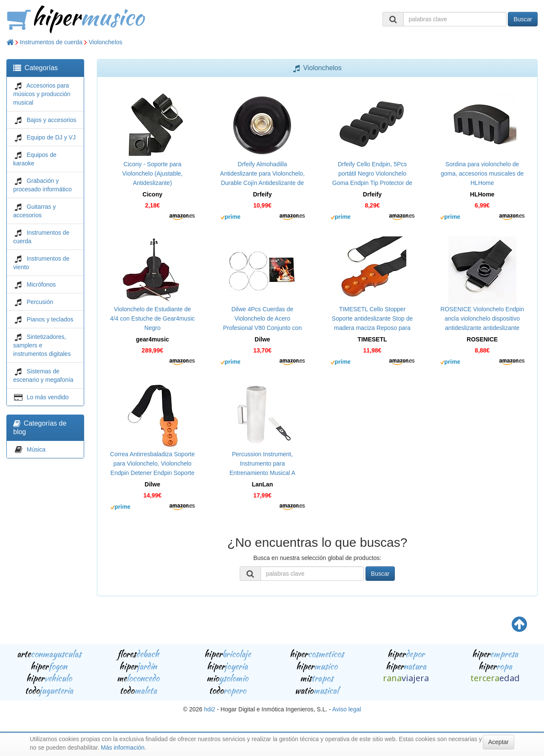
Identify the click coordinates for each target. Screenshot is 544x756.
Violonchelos (106, 42)
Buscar (523, 19)
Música (36, 449)
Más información (123, 747)
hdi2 (210, 709)
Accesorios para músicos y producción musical (42, 94)
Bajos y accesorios (52, 120)
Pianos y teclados (50, 319)
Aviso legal (347, 709)
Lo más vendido (48, 397)
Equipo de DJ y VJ (51, 137)
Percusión (40, 302)
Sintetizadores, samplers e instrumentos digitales (42, 345)
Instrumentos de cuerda (51, 42)
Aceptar (499, 742)
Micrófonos (41, 284)
